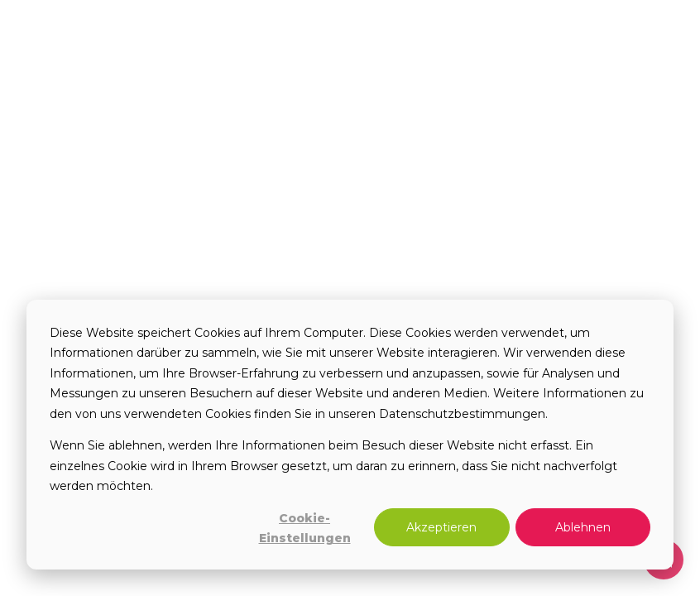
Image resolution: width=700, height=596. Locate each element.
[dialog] (350, 435)
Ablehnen (583, 527)
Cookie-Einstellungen (305, 529)
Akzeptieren (441, 527)
